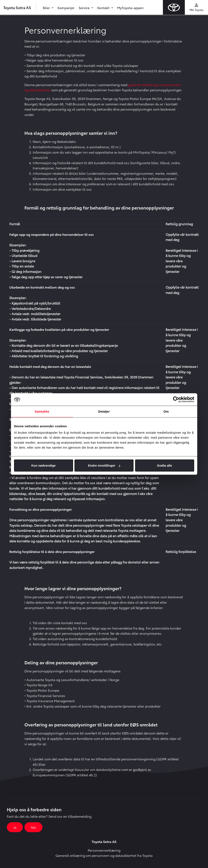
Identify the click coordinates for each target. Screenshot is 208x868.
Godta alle (165, 465)
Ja (15, 827)
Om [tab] (166, 411)
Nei (33, 827)
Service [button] (85, 8)
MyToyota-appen (130, 8)
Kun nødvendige (43, 465)
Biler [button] (47, 8)
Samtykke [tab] (42, 411)
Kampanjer (66, 8)
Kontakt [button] (104, 8)
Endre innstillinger (104, 465)
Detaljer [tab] (104, 411)
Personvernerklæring (104, 850)
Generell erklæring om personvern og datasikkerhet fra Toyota (104, 855)
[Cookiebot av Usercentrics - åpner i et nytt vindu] (176, 399)
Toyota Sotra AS (17, 7)
